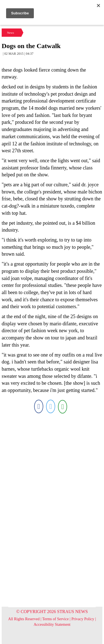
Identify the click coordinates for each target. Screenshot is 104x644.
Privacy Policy (83, 619)
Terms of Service (55, 619)
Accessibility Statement (52, 625)
